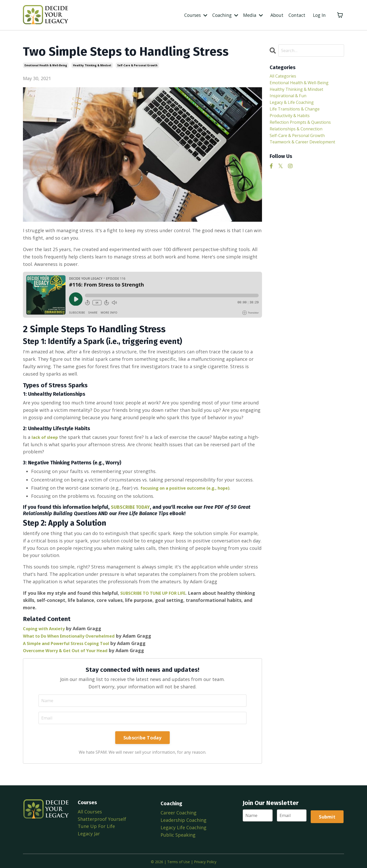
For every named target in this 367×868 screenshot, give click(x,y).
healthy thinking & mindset (92, 65)
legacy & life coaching (295, 106)
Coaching (223, 15)
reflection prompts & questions (305, 128)
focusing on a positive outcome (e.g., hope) (190, 488)
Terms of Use (179, 860)
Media (251, 15)
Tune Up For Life (96, 827)
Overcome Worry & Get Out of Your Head (70, 650)
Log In (319, 15)
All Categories (285, 77)
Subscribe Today (142, 738)
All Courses (90, 812)
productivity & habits (293, 121)
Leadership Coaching (183, 819)
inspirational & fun (291, 99)
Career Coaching (178, 812)
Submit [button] (328, 816)
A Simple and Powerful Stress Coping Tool (71, 643)
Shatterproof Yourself (102, 819)
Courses (192, 15)
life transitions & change (298, 114)
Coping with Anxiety (46, 628)
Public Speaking (178, 834)
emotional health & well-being (46, 65)
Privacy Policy (205, 860)
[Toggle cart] (340, 15)
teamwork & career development (292, 154)
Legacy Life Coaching (183, 827)
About (275, 15)
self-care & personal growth (137, 65)
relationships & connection (300, 135)
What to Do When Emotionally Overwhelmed (74, 635)
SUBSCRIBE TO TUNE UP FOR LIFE (159, 592)
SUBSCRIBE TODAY (132, 507)
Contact (296, 15)
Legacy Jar (89, 834)
